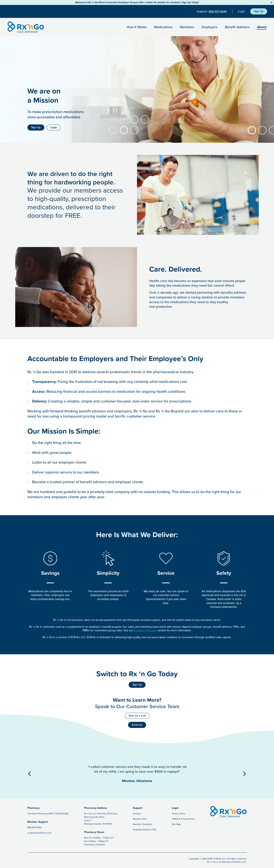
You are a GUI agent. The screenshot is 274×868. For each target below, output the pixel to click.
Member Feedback (142, 824)
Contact (137, 814)
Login (241, 11)
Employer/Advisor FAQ (145, 830)
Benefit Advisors (237, 27)
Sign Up (259, 11)
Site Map (176, 824)
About (262, 27)
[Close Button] (272, 2)
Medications (163, 27)
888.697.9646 (218, 11)
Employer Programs (145, 630)
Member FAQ (140, 819)
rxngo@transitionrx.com (39, 833)
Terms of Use (178, 814)
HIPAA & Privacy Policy (183, 819)
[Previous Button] (29, 774)
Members (187, 27)
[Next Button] (245, 774)
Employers (209, 27)
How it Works (137, 27)
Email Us (137, 725)
